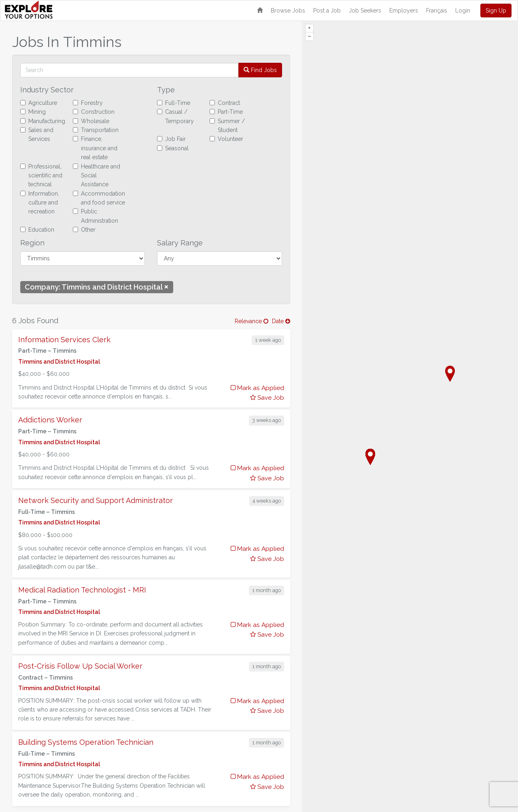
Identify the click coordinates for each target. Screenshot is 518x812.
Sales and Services (37, 134)
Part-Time (226, 112)
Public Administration (96, 216)
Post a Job (327, 11)
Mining (33, 112)
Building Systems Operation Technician (86, 742)
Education (37, 230)
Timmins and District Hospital (59, 362)
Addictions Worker (50, 420)
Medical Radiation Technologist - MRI (82, 590)
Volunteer (226, 139)
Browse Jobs (288, 11)
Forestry (88, 103)
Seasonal (173, 148)
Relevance (252, 321)
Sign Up (496, 11)
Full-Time (174, 103)
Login (463, 11)
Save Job (267, 398)
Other (84, 230)
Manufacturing (43, 121)
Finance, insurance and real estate (95, 148)
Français (437, 11)
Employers (404, 11)
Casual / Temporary (175, 116)
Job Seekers (365, 11)
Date (281, 321)
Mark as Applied (257, 388)
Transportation (96, 130)
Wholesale (91, 121)
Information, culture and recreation (40, 203)
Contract (225, 103)
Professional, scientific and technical (41, 176)
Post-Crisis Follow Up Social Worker (80, 666)
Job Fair (171, 139)
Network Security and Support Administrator (96, 500)
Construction (94, 112)
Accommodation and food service (99, 198)
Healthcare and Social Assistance (97, 176)
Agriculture (39, 103)
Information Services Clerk (64, 340)
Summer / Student (227, 126)
